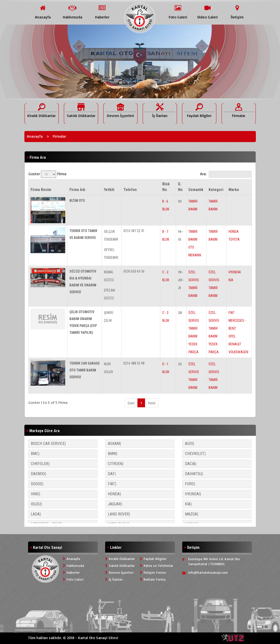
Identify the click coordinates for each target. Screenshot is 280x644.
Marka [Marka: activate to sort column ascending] (234, 190)
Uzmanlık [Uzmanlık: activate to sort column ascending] (196, 190)
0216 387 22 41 (134, 231)
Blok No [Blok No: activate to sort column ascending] (166, 187)
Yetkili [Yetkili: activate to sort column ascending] (109, 190)
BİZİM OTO (77, 201)
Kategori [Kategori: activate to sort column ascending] (216, 190)
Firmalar (59, 136)
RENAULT (235, 344)
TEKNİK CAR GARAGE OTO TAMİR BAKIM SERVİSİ (85, 370)
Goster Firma (47, 174)
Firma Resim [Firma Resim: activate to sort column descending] (41, 190)
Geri (131, 403)
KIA (231, 280)
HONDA (234, 232)
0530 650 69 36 (134, 271)
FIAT (231, 313)
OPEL (232, 336)
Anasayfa (35, 136)
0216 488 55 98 (134, 363)
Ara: (226, 174)
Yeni (152, 403)
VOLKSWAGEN (238, 352)
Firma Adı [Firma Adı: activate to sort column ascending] (77, 190)
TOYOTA (234, 239)
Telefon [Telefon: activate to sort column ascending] (130, 190)
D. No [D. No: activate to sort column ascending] (180, 187)
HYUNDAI (235, 272)
